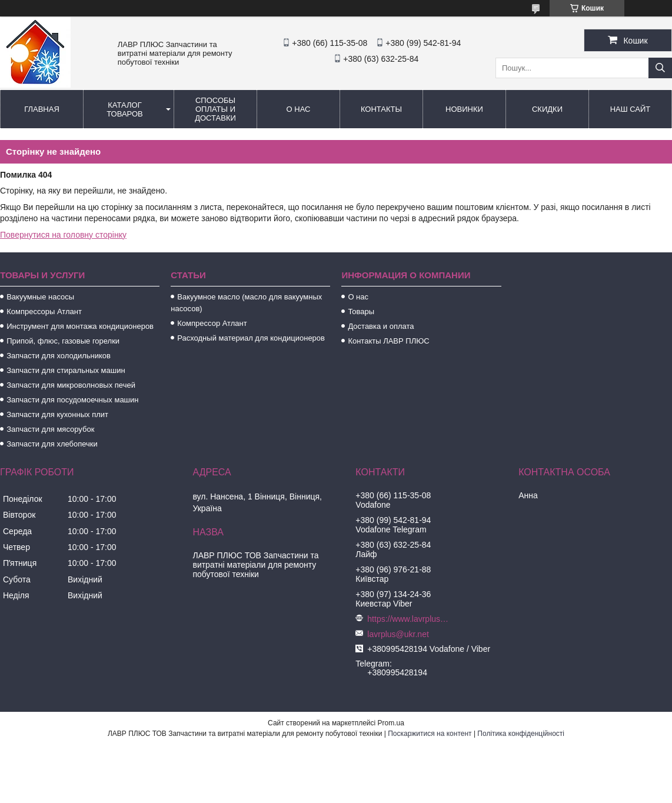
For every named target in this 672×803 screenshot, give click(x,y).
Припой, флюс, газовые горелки (63, 341)
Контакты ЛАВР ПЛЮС (388, 341)
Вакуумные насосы (40, 297)
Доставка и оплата (381, 326)
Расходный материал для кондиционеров (251, 338)
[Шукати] (660, 68)
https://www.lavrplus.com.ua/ (408, 619)
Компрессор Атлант (212, 323)
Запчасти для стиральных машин (66, 370)
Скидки (547, 109)
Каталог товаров (125, 109)
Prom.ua (391, 723)
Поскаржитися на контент (430, 734)
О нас (299, 109)
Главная (42, 109)
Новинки (464, 109)
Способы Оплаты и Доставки (215, 109)
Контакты (381, 109)
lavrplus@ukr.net (398, 634)
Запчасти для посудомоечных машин (72, 400)
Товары (361, 311)
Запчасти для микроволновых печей (71, 385)
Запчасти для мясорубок (50, 429)
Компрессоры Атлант (44, 311)
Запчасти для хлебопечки (52, 444)
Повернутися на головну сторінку (63, 235)
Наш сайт (631, 109)
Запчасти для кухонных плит (57, 414)
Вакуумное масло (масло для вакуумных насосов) (246, 303)
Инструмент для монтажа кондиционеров (80, 326)
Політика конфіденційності (521, 734)
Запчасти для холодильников (59, 356)
